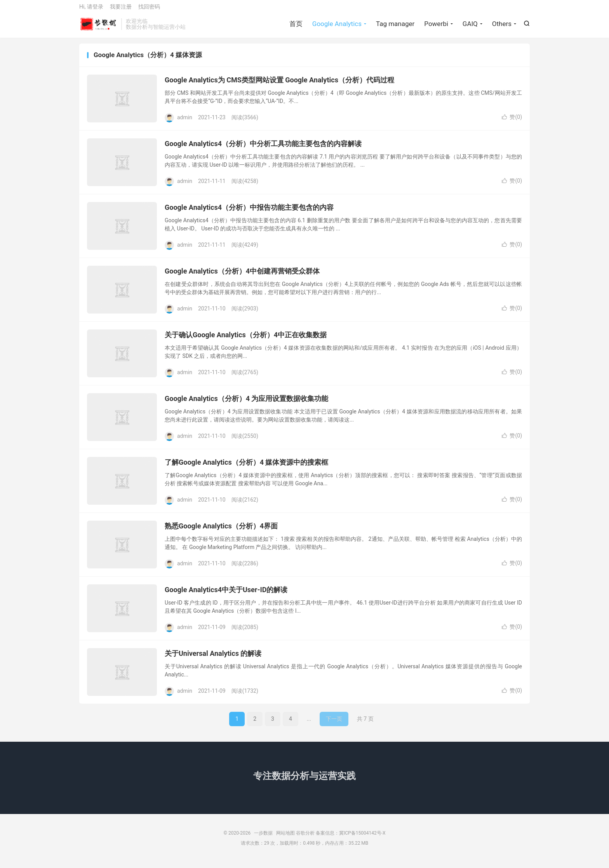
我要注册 (121, 10)
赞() (512, 123)
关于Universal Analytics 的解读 (213, 660)
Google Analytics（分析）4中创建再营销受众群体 (242, 277)
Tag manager (395, 27)
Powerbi (436, 27)
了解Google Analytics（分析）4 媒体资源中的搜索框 (246, 468)
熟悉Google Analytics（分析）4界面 (221, 532)
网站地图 (285, 839)
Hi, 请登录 (91, 10)
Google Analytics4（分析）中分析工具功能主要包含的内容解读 (263, 150)
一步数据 (98, 28)
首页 (296, 27)
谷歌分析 (305, 839)
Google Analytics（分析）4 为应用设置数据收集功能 (246, 405)
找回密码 (149, 10)
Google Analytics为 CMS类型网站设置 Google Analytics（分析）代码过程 (279, 86)
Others (502, 27)
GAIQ (470, 27)
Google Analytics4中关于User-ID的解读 (226, 596)
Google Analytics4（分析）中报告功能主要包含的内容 (249, 214)
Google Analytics (337, 27)
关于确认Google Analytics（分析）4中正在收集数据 (246, 341)
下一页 (334, 725)
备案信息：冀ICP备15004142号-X (351, 839)
